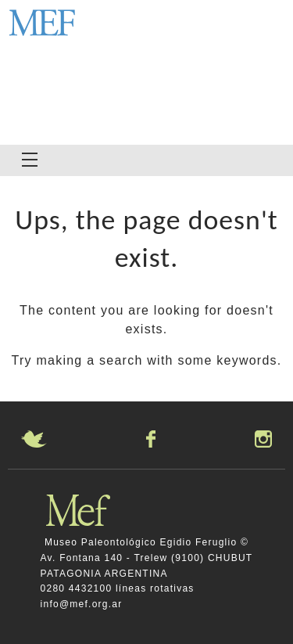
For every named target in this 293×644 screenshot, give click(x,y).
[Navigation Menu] (30, 160)
